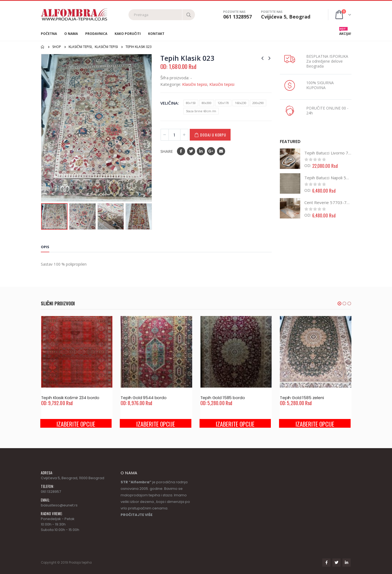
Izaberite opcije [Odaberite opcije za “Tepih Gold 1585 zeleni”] (315, 424)
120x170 (223, 103)
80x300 (207, 103)
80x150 (191, 103)
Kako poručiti (128, 34)
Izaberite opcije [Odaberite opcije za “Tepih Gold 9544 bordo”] (156, 424)
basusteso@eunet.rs (59, 505)
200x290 (258, 103)
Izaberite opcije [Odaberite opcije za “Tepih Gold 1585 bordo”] (235, 424)
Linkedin (347, 563)
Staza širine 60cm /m (201, 111)
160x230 (241, 103)
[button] (339, 303)
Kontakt (156, 34)
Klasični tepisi (195, 84)
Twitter (191, 151)
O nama (71, 34)
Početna (49, 34)
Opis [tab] (45, 247)
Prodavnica (96, 34)
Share (167, 151)
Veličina (169, 103)
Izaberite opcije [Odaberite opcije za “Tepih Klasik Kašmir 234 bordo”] (76, 424)
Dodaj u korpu (213, 135)
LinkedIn (201, 151)
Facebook (181, 151)
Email (221, 151)
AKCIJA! (345, 32)
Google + (211, 151)
